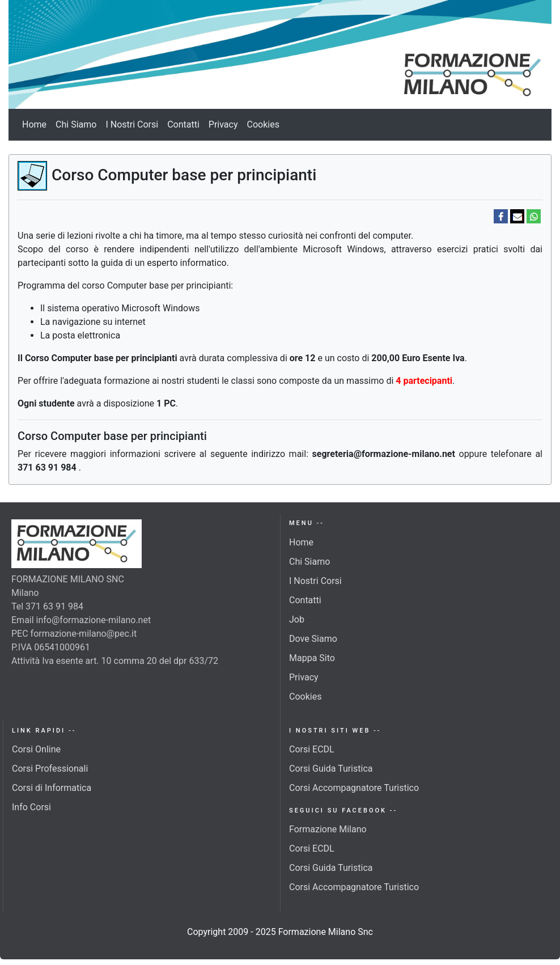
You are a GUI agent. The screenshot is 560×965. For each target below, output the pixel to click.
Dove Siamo (313, 639)
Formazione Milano (328, 829)
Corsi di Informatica (52, 788)
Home (34, 124)
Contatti (183, 124)
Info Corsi (31, 807)
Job (297, 619)
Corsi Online (36, 749)
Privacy (223, 124)
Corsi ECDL (312, 749)
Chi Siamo (76, 124)
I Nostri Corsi (132, 124)
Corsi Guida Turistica (331, 769)
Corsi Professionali (50, 769)
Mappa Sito (312, 658)
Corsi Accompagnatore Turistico (354, 788)
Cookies (263, 124)
